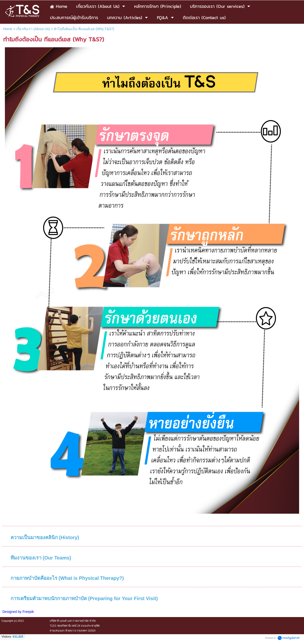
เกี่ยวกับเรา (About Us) (33, 29)
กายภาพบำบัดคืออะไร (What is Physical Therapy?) (67, 578)
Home (8, 29)
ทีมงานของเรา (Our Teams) (41, 558)
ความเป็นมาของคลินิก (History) (45, 537)
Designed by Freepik (18, 612)
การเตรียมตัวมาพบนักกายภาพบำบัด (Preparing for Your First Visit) (84, 598)
